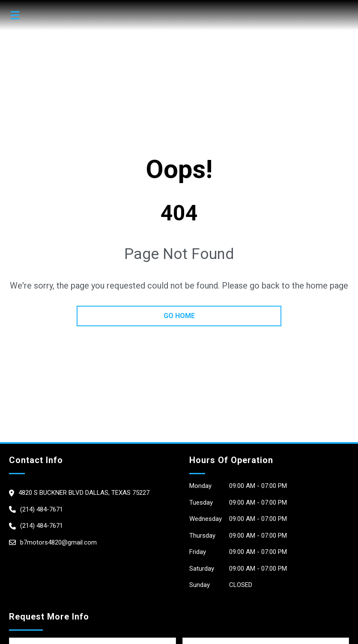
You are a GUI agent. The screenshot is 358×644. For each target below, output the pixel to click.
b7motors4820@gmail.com (58, 542)
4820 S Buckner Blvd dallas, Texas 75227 (84, 493)
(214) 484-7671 (42, 509)
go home (179, 316)
